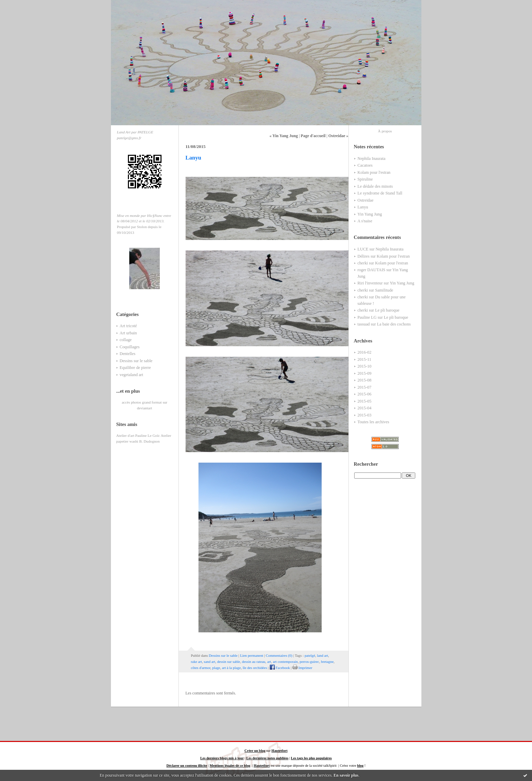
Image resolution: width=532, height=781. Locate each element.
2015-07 (365, 387)
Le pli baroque (387, 310)
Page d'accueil (313, 136)
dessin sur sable (229, 662)
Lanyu (363, 207)
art (269, 662)
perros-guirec (309, 662)
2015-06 (365, 394)
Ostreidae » (338, 136)
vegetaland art (131, 375)
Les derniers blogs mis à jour (222, 758)
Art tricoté (128, 326)
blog (360, 766)
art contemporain (285, 662)
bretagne (327, 662)
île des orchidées (255, 668)
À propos (385, 131)
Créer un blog (255, 751)
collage (126, 340)
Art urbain (128, 333)
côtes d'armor (201, 668)
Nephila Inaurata (372, 159)
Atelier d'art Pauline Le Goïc (138, 435)
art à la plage (231, 668)
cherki (363, 263)
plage (216, 668)
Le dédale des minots (375, 186)
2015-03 (365, 415)
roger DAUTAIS (372, 270)
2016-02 (365, 352)
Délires (364, 256)
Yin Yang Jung (370, 214)
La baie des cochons (394, 324)
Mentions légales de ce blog (230, 766)
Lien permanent (252, 655)
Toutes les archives (374, 422)
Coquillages (130, 347)
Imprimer (302, 668)
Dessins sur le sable (136, 361)
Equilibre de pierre (135, 368)
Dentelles (128, 354)
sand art (210, 662)
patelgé (310, 655)
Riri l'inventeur (370, 283)
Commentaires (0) (279, 655)
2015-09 (365, 373)
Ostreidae (366, 200)
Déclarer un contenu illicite (187, 766)
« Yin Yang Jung (284, 136)
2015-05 (365, 401)
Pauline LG (367, 317)
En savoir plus (346, 775)
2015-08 (365, 380)
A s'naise (365, 221)
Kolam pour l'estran (374, 172)
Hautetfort (279, 751)
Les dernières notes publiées (267, 758)
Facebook (280, 668)
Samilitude (384, 290)
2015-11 (365, 359)
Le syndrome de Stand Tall (380, 193)
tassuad (364, 324)
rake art (197, 662)
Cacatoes (365, 165)
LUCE (363, 249)
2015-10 (365, 366)
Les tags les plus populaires (311, 758)
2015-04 (365, 408)
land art (322, 655)
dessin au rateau (254, 662)
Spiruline (365, 179)
